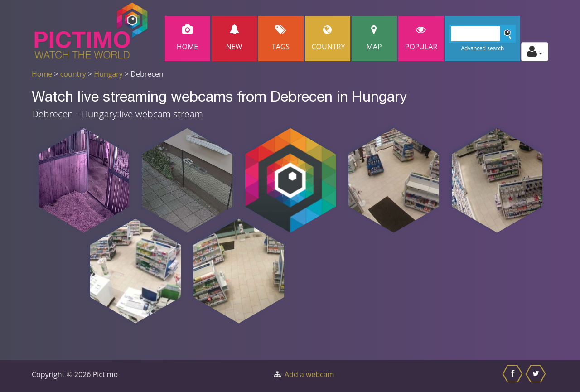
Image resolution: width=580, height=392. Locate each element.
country (73, 74)
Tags (281, 38)
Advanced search (482, 48)
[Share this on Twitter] (537, 376)
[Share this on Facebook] (514, 376)
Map (374, 38)
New (234, 38)
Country (329, 38)
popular (421, 38)
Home (188, 38)
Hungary (108, 74)
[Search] (483, 34)
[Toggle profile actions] (535, 52)
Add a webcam (309, 374)
